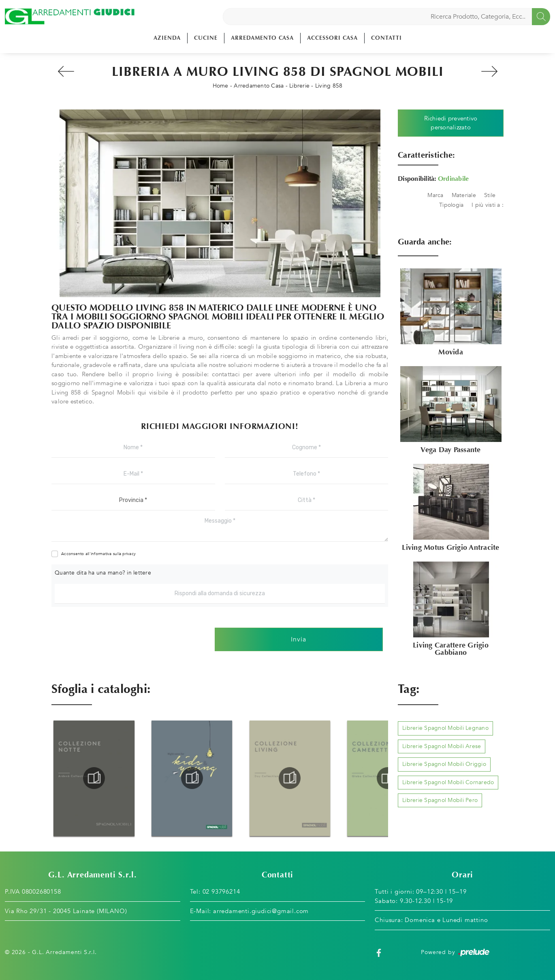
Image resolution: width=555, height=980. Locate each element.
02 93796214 (221, 892)
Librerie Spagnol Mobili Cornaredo (448, 782)
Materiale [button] (464, 195)
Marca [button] (435, 195)
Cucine (206, 38)
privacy (129, 554)
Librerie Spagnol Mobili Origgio (444, 764)
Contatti (386, 38)
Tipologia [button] (451, 205)
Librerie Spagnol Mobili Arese (442, 746)
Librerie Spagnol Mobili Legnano (445, 728)
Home (221, 86)
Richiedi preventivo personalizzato (451, 123)
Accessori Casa (332, 38)
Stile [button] (490, 195)
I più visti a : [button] (488, 205)
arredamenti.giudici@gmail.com (261, 911)
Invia (299, 639)
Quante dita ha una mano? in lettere (103, 573)
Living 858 (329, 86)
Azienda (167, 38)
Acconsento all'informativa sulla (98, 554)
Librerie (299, 86)
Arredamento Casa (262, 38)
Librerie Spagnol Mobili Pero (440, 800)
